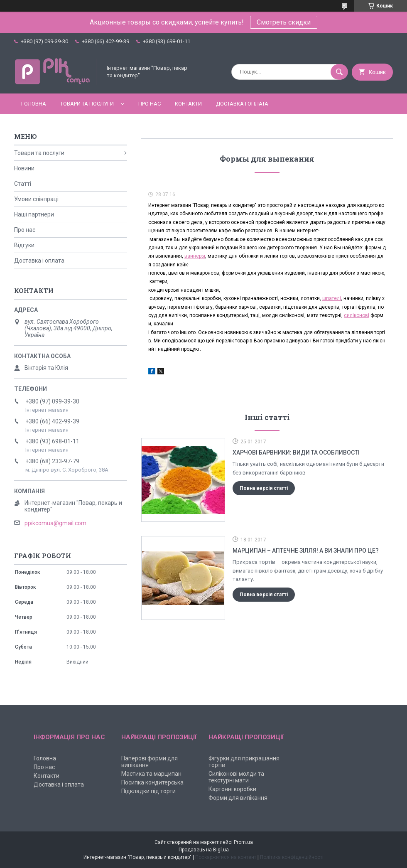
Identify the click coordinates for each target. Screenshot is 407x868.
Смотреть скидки (284, 22)
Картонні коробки (232, 789)
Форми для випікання (238, 798)
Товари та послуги (87, 104)
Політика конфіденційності (292, 857)
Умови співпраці (36, 199)
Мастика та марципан (151, 774)
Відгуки (24, 245)
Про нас (150, 104)
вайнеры (195, 256)
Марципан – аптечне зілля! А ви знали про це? (306, 551)
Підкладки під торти (148, 791)
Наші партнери (34, 214)
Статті (23, 184)
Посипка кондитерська (152, 782)
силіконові (357, 315)
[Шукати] (339, 72)
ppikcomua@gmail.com (55, 523)
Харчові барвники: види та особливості (296, 452)
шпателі (332, 298)
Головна (34, 104)
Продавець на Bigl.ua (204, 850)
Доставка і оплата (242, 104)
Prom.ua (243, 842)
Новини (24, 168)
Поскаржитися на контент (226, 857)
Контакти (188, 104)
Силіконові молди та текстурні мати (236, 777)
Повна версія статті (264, 488)
